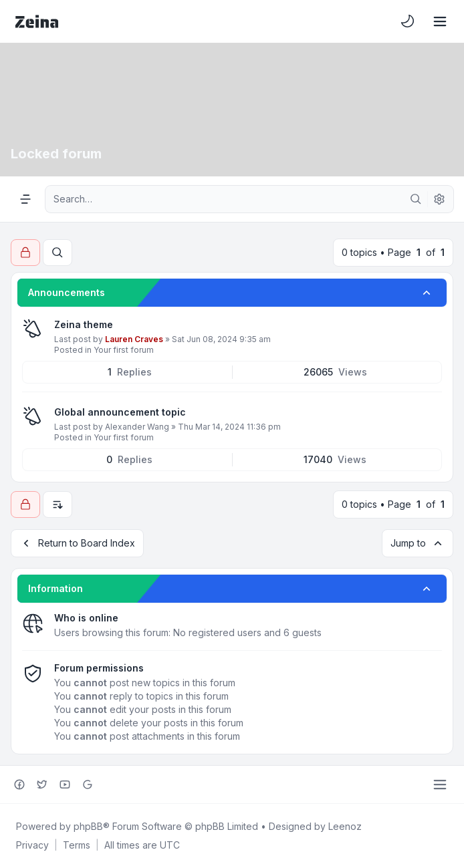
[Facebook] (19, 784)
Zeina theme (84, 324)
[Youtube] (65, 784)
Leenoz (345, 826)
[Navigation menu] (25, 199)
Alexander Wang (137, 427)
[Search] (416, 199)
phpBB (88, 826)
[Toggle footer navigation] (440, 784)
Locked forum (56, 154)
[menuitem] (408, 21)
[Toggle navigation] (440, 21)
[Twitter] (42, 784)
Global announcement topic (120, 412)
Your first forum (124, 350)
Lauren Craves (134, 339)
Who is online (86, 618)
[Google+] (88, 784)
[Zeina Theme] (37, 21)
